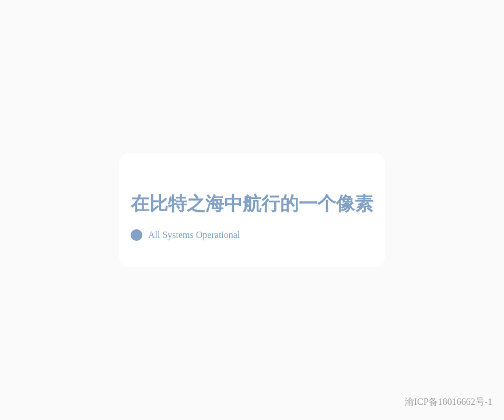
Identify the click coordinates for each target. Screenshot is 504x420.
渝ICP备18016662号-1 (449, 402)
